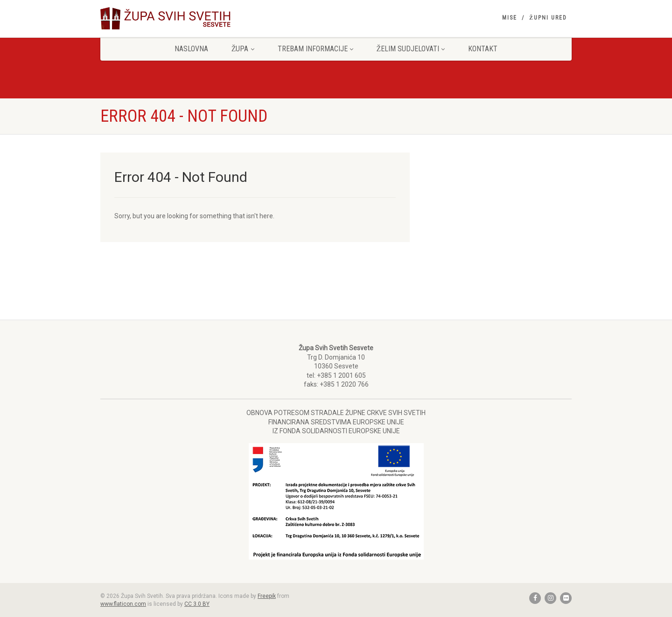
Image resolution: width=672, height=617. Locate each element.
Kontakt (483, 49)
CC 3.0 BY (197, 604)
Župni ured (548, 18)
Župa (243, 49)
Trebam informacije (315, 49)
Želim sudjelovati (411, 49)
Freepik (267, 596)
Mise (510, 18)
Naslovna (191, 49)
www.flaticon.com (123, 604)
